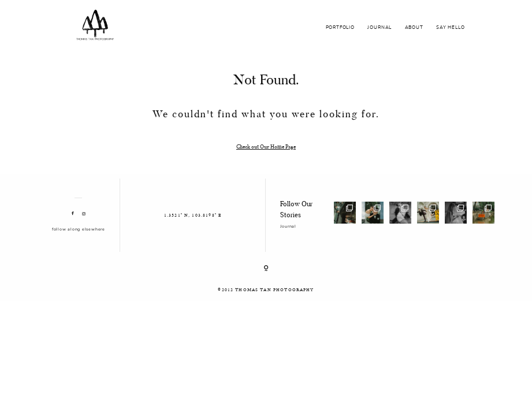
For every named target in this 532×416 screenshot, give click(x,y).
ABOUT (414, 27)
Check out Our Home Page (266, 146)
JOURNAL (380, 27)
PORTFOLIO (340, 27)
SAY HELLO (450, 27)
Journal (288, 226)
